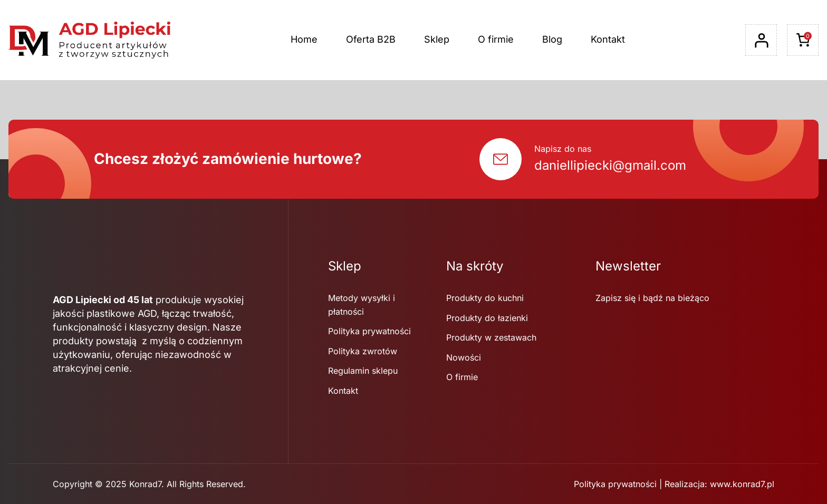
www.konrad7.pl (742, 484)
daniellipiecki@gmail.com (610, 165)
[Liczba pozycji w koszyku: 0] (803, 40)
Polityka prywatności (615, 484)
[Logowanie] (761, 40)
